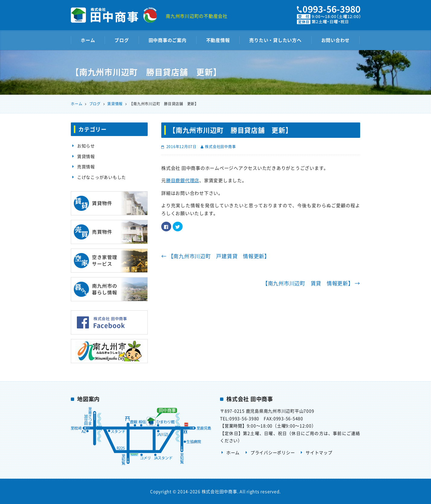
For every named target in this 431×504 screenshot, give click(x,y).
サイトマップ (319, 452)
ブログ (122, 40)
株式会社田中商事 (220, 147)
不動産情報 (218, 40)
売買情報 (86, 166)
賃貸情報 (86, 156)
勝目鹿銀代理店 (183, 180)
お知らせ (86, 146)
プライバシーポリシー (273, 452)
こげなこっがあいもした (102, 177)
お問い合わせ (336, 40)
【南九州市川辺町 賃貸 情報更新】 (311, 283)
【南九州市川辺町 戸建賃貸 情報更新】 (215, 256)
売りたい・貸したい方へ (275, 40)
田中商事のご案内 (168, 40)
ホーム (88, 40)
